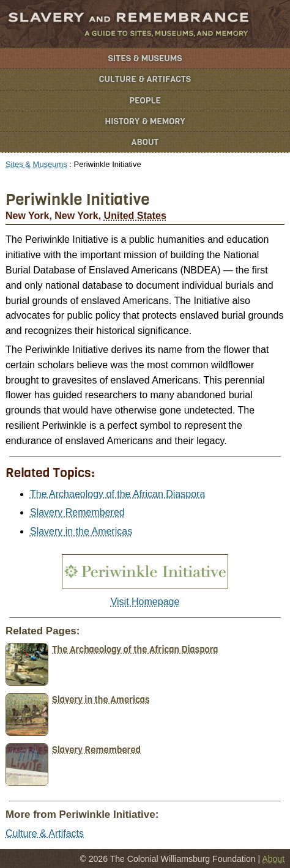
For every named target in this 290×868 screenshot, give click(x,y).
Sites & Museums (145, 58)
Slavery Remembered (77, 512)
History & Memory (145, 121)
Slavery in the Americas (81, 531)
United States (135, 216)
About (145, 142)
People (145, 101)
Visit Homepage (145, 602)
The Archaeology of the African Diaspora (117, 494)
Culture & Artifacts (145, 79)
